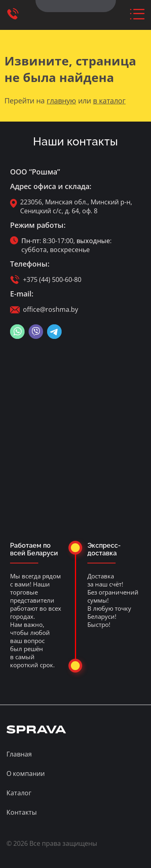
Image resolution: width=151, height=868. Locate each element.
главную (61, 101)
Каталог (19, 793)
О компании (26, 773)
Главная (19, 754)
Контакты (22, 812)
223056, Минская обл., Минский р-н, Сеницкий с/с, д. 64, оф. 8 (76, 206)
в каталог (109, 101)
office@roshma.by (51, 309)
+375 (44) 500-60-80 (52, 280)
